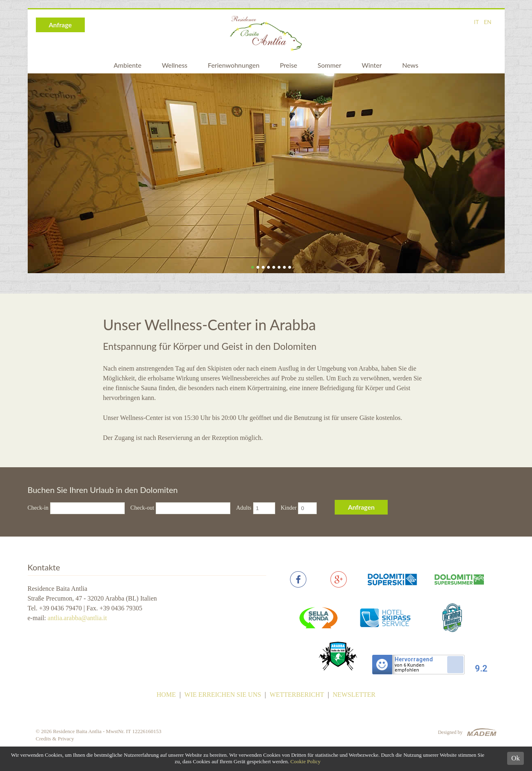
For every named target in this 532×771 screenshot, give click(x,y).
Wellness (175, 65)
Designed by (450, 732)
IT (477, 22)
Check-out (142, 508)
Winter (372, 65)
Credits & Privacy (55, 739)
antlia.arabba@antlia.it (77, 618)
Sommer (329, 65)
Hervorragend (414, 659)
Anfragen (361, 507)
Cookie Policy (305, 761)
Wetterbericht (297, 695)
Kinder (289, 508)
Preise (288, 65)
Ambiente (128, 65)
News (410, 65)
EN (488, 22)
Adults (244, 508)
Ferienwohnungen (234, 65)
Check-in (38, 508)
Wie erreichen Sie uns (223, 695)
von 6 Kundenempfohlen (409, 668)
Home (166, 695)
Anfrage (61, 25)
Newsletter (354, 695)
